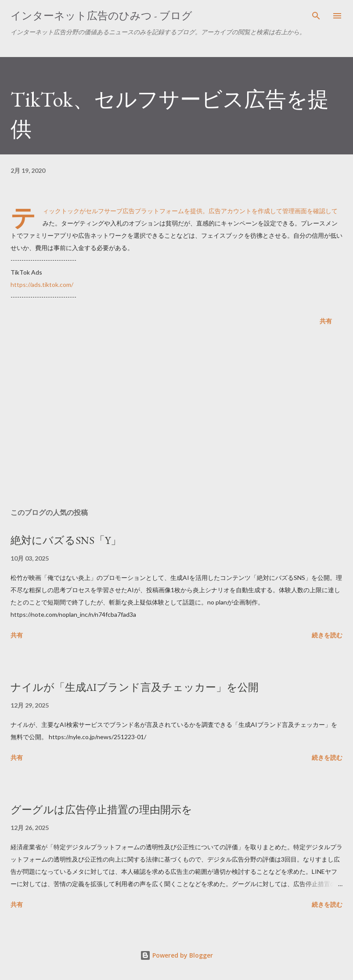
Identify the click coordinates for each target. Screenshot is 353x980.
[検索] (316, 16)
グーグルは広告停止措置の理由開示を (101, 810)
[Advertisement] (176, 418)
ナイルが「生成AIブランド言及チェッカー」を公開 (135, 687)
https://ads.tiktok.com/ (42, 284)
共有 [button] (326, 321)
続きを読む (327, 635)
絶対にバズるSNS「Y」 (66, 540)
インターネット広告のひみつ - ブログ (101, 16)
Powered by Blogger (176, 955)
